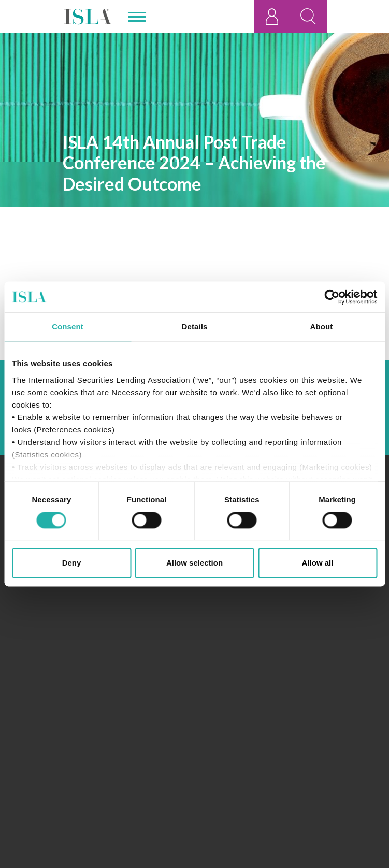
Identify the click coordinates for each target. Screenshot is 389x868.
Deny (72, 563)
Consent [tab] (68, 327)
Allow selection (194, 563)
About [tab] (322, 327)
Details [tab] (195, 327)
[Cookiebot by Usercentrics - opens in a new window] (332, 297)
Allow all (318, 563)
